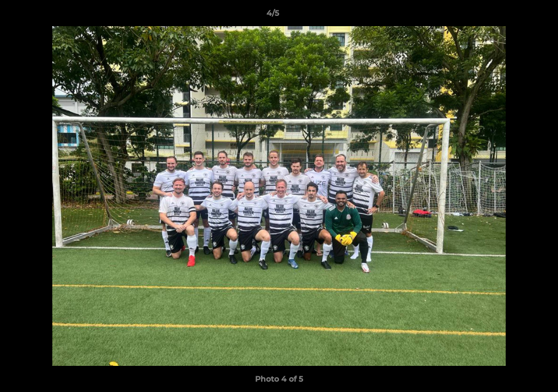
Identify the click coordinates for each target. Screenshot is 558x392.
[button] (512, 16)
